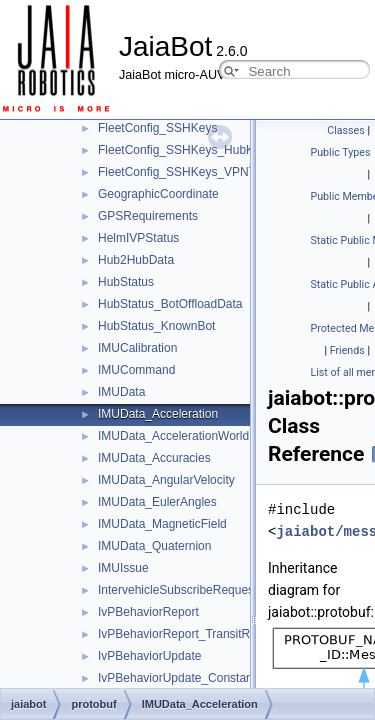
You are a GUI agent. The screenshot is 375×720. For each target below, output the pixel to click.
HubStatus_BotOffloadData (170, 304)
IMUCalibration (137, 348)
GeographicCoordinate (158, 194)
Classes (345, 130)
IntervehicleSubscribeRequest (177, 590)
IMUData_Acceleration (158, 414)
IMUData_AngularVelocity (166, 480)
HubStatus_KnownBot (156, 326)
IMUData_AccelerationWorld (173, 436)
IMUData (121, 392)
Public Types (341, 152)
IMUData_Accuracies (154, 458)
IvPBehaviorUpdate (149, 656)
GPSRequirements (148, 216)
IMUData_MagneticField (162, 524)
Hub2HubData (136, 260)
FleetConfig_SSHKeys (157, 128)
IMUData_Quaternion (154, 546)
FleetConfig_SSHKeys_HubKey (182, 150)
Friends (347, 350)
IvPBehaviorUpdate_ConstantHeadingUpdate (219, 678)
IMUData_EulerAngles (157, 502)
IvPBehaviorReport (148, 612)
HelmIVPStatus (138, 238)
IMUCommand (136, 370)
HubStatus (126, 282)
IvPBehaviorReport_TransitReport (188, 634)
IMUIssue (123, 568)
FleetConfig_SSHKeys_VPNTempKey (198, 172)
